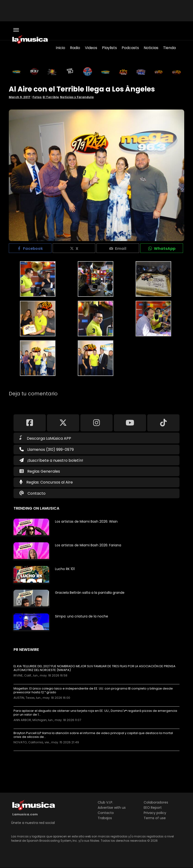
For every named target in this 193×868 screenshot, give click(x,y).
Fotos (37, 97)
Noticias (151, 48)
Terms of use (155, 818)
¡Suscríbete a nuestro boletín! (51, 460)
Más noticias (29, 753)
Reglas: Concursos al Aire (50, 482)
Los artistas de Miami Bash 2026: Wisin (86, 521)
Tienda (169, 48)
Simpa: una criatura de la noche (82, 616)
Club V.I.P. (105, 802)
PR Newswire (26, 650)
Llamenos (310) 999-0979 (47, 450)
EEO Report (153, 808)
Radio (75, 48)
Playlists (109, 48)
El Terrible (51, 97)
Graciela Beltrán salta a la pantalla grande (90, 593)
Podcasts (130, 48)
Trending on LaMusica (36, 508)
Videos (91, 48)
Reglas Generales (44, 471)
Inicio (60, 48)
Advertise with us (112, 808)
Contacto (37, 493)
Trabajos (105, 818)
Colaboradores (156, 802)
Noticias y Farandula (77, 97)
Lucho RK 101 (65, 569)
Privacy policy (155, 813)
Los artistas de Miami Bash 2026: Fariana (88, 545)
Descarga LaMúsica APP (45, 438)
